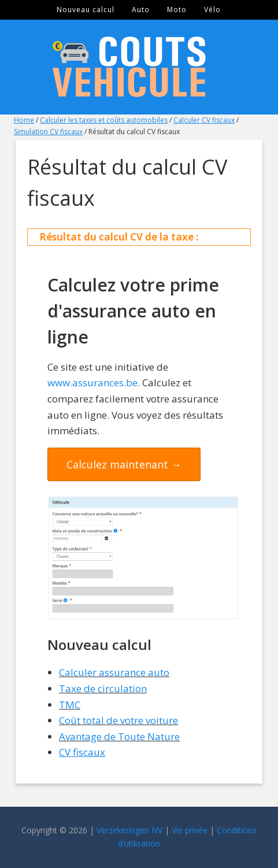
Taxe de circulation (103, 688)
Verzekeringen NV (129, 830)
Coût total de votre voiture (118, 720)
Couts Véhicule (139, 67)
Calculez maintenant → (124, 464)
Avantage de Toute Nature (119, 736)
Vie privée (190, 830)
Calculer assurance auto (114, 672)
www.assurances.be (92, 383)
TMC (70, 705)
